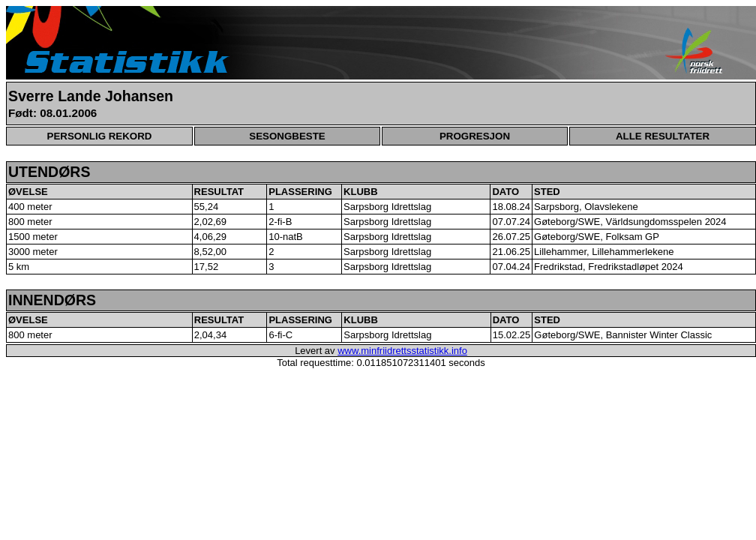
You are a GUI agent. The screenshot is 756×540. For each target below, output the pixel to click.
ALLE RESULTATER (663, 136)
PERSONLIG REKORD (100, 136)
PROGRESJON (475, 136)
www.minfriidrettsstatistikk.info (402, 351)
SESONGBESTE (287, 136)
